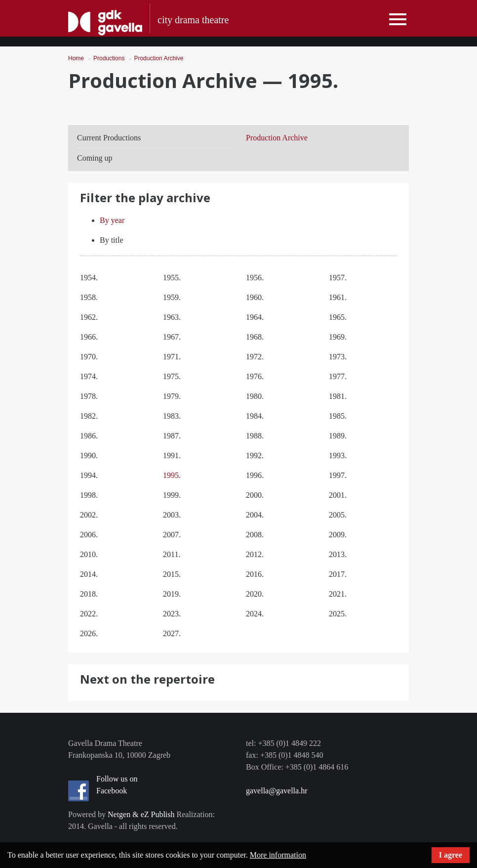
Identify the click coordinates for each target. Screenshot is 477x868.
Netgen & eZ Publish (141, 814)
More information (278, 855)
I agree (451, 855)
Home (76, 58)
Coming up (95, 158)
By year (112, 220)
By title (112, 240)
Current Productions (109, 138)
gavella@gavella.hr (277, 791)
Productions (109, 58)
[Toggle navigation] (398, 20)
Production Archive (159, 58)
